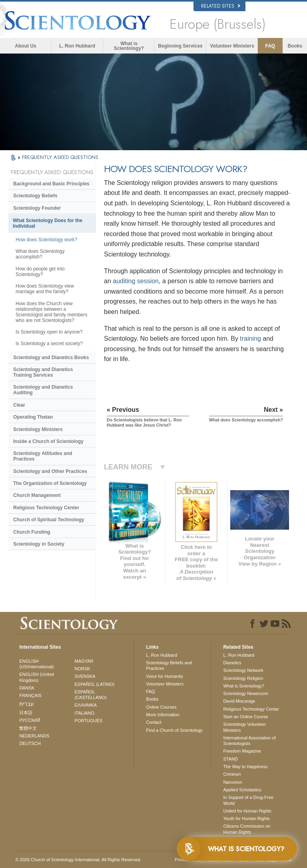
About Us (25, 46)
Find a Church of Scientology (174, 730)
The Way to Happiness (245, 767)
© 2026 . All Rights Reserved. (78, 860)
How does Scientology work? (46, 240)
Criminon (232, 774)
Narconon (233, 782)
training (250, 339)
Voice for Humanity (165, 676)
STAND (230, 759)
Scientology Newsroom (246, 693)
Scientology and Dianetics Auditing (43, 390)
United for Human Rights (247, 811)
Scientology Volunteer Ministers (244, 727)
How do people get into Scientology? (40, 272)
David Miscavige (239, 701)
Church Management (37, 495)
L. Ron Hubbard (77, 46)
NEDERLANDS (34, 736)
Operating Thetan (33, 417)
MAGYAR (84, 661)
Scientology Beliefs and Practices (169, 665)
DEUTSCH (30, 743)
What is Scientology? (129, 46)
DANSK (27, 688)
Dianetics (232, 663)
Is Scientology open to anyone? (49, 332)
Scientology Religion (243, 678)
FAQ (270, 46)
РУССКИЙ (30, 720)
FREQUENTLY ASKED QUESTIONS (60, 157)
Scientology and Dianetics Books (51, 358)
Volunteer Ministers (232, 46)
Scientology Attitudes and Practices (43, 456)
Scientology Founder (37, 208)
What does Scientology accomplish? (40, 254)
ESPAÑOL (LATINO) (95, 684)
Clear (19, 405)
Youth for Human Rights (246, 818)
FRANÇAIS (30, 695)
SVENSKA (85, 676)
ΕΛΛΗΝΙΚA (86, 705)
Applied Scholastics (242, 790)
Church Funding (32, 532)
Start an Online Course (245, 717)
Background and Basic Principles (51, 184)
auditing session (136, 281)
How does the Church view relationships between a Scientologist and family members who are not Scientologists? (51, 312)
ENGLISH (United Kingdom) (37, 677)
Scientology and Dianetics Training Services (43, 372)
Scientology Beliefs (35, 196)
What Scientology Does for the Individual (48, 223)
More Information (163, 715)
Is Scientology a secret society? (49, 344)
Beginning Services (180, 46)
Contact (154, 722)
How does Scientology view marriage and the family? (45, 289)
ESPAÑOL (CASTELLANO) (91, 695)
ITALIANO (85, 713)
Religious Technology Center (46, 508)
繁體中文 (28, 728)
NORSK (83, 669)
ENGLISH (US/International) (36, 664)
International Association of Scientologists (249, 741)
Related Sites (221, 6)
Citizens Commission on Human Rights (247, 829)
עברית (27, 704)
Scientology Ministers (38, 429)
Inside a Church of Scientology (48, 441)
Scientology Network (243, 670)
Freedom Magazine (242, 751)
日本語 (26, 713)
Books (295, 46)
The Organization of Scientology (50, 483)
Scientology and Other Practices (50, 471)
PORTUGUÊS (89, 721)
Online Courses (161, 707)
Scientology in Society (39, 544)
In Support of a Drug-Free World (248, 800)
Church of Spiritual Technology (49, 520)
